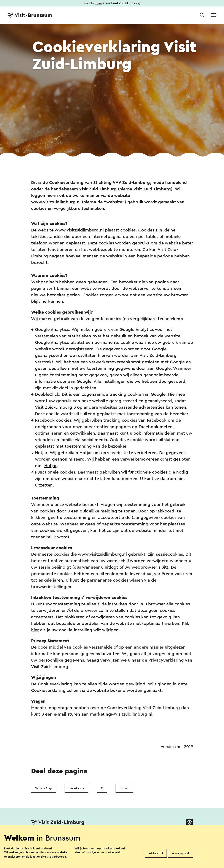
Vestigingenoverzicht (74, 836)
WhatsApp (44, 788)
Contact (39, 836)
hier (35, 630)
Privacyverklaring (166, 660)
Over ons (109, 836)
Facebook (76, 788)
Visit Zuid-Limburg (98, 189)
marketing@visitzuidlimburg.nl (121, 714)
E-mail (124, 788)
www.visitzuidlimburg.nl (56, 202)
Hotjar (50, 466)
